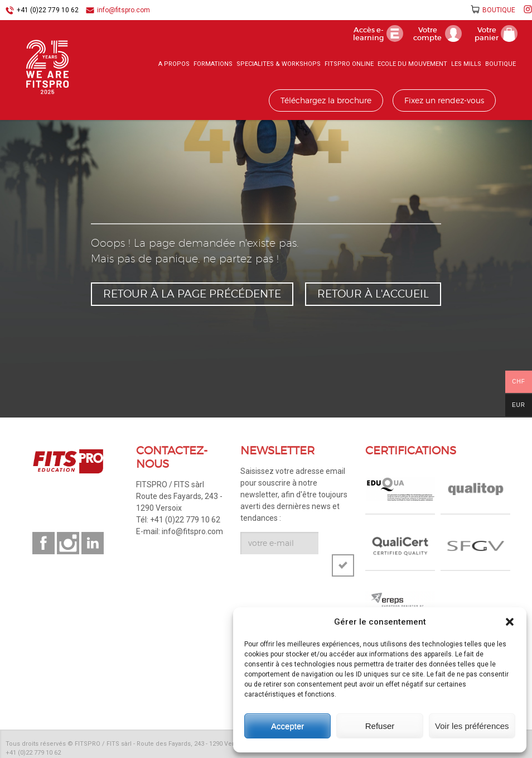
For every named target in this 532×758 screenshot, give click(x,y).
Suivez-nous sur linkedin (93, 543)
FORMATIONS (213, 64)
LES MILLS (466, 64)
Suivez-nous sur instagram (68, 543)
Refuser (380, 726)
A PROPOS (174, 64)
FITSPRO (50, 68)
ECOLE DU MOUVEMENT (412, 64)
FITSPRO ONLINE (349, 64)
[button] (510, 622)
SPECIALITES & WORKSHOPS (279, 64)
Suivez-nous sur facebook (43, 543)
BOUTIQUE (499, 10)
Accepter (287, 726)
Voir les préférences (472, 726)
